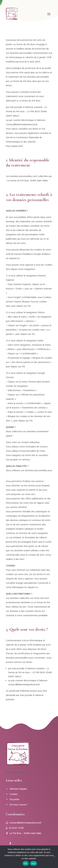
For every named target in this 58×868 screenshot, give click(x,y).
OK (26, 863)
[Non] (54, 857)
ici (18, 258)
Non (34, 863)
